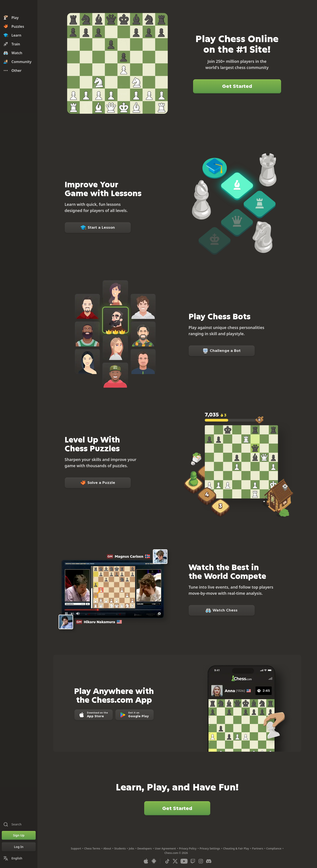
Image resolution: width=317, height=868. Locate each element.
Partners (258, 848)
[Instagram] (201, 861)
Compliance (274, 848)
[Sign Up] (19, 835)
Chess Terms (92, 848)
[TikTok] (167, 861)
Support (76, 848)
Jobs (132, 848)
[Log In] (19, 847)
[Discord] (209, 861)
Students (120, 848)
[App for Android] (154, 861)
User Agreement (165, 848)
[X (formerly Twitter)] (175, 861)
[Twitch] (193, 861)
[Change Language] (19, 858)
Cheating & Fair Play (236, 848)
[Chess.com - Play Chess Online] (19, 7)
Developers (145, 848)
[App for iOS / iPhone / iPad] (146, 861)
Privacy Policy (188, 848)
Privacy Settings (210, 848)
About (107, 848)
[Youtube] (184, 861)
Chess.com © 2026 (176, 853)
